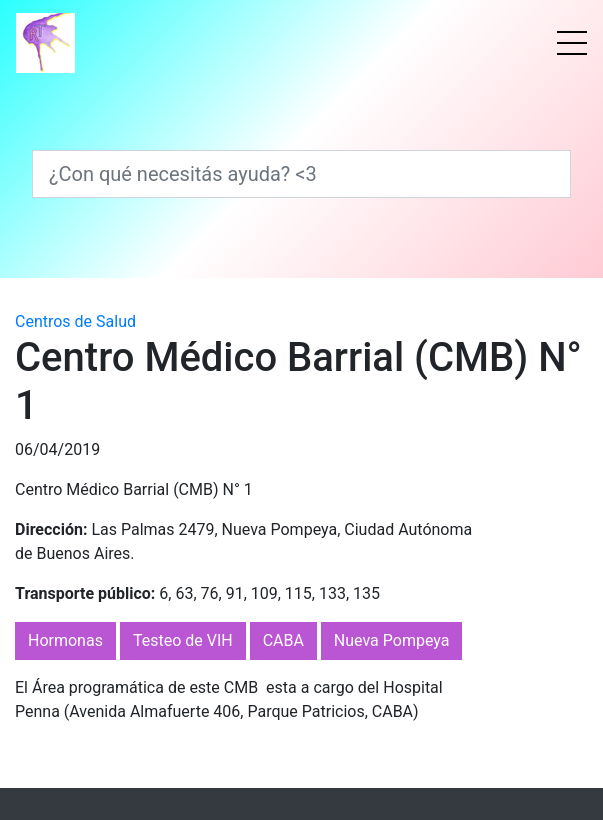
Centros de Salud (75, 321)
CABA (283, 640)
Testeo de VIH (183, 640)
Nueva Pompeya (392, 640)
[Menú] (572, 43)
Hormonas (65, 640)
